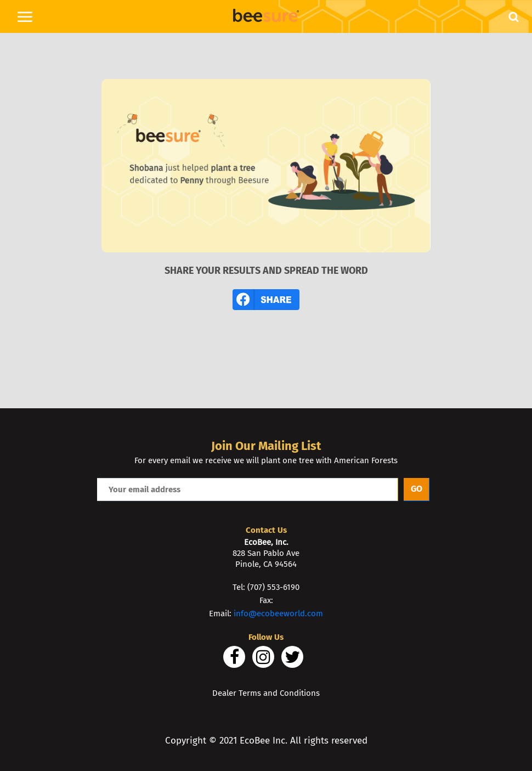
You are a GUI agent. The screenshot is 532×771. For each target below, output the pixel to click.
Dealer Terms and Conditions (266, 693)
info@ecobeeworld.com (278, 614)
